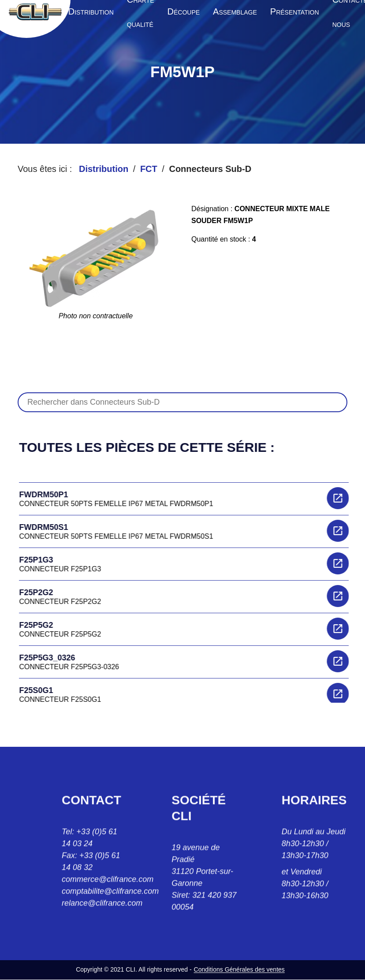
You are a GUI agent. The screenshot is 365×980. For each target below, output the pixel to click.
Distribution (104, 169)
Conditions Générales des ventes (239, 969)
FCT (149, 169)
